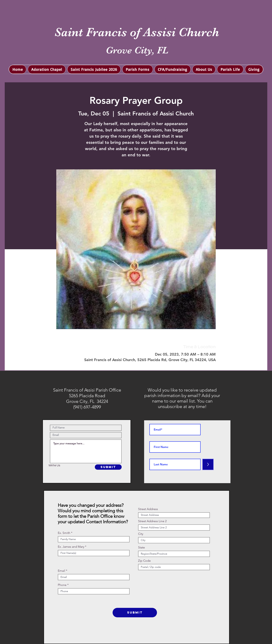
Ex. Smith (64, 533)
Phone (62, 585)
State (141, 547)
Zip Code (144, 561)
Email (61, 571)
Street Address (148, 509)
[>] (208, 464)
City (141, 534)
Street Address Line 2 (152, 521)
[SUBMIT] (108, 467)
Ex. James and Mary (71, 547)
